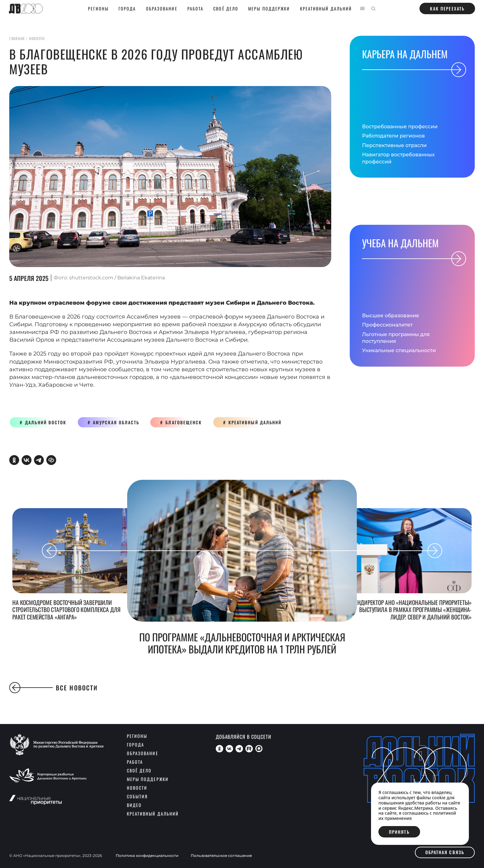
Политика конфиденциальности (147, 856)
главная (17, 38)
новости (37, 38)
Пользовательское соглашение (221, 856)
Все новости (53, 688)
